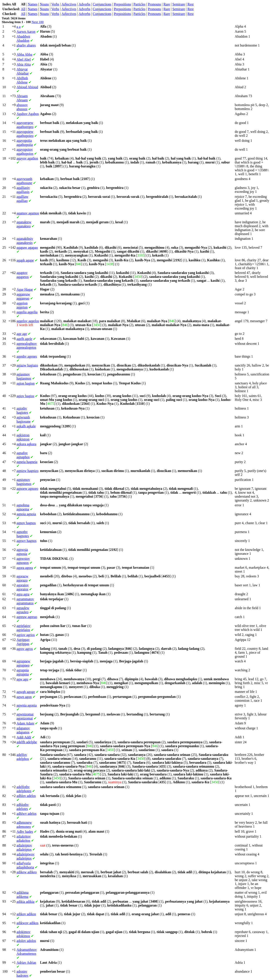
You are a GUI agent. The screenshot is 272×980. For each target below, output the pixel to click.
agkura (26, 444)
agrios (26, 635)
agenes (27, 356)
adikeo (27, 872)
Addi (24, 737)
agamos (28, 213)
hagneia (27, 462)
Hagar (25, 289)
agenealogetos (27, 346)
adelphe (27, 742)
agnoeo (27, 489)
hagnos (26, 523)
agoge (26, 692)
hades (25, 832)
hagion (26, 383)
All (23, 9)
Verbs (55, 4)
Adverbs (84, 4)
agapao (27, 247)
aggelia (27, 312)
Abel (24, 59)
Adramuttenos (27, 952)
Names (33, 4)
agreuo (27, 617)
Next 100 (38, 22)
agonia (27, 705)
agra (23, 594)
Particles (139, 4)
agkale (26, 426)
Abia (24, 64)
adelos (26, 796)
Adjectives (69, 4)
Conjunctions (102, 4)
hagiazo (27, 365)
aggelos (28, 321)
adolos (26, 941)
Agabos (28, 114)
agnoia (26, 514)
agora (25, 568)
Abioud (27, 87)
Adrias (26, 962)
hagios (25, 396)
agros (25, 649)
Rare (167, 4)
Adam (25, 723)
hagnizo (28, 471)
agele (24, 339)
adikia (25, 902)
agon (24, 697)
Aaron (26, 32)
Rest (190, 4)
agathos (27, 158)
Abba (24, 54)
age (22, 334)
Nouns (44, 4)
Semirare (179, 4)
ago (22, 679)
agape (25, 260)
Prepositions (122, 4)
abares (26, 45)
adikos (26, 914)
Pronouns (154, 4)
